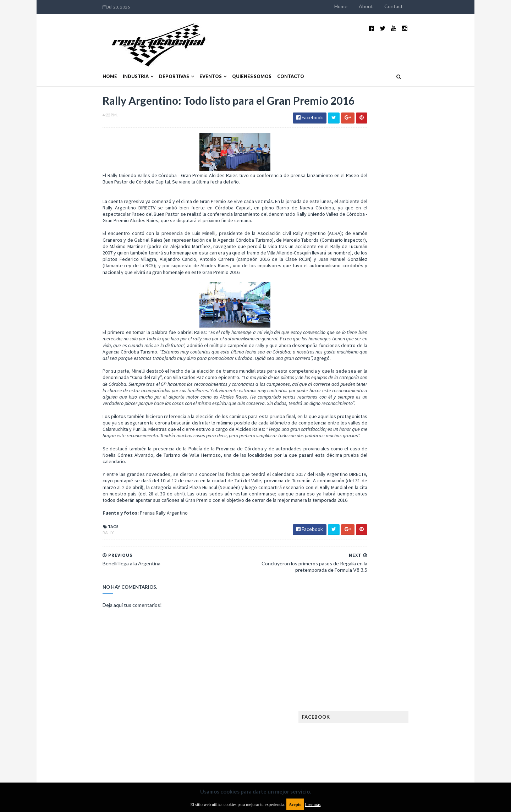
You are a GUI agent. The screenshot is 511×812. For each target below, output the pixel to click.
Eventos (165, 59)
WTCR (375, 633)
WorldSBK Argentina (413, 633)
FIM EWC (417, 519)
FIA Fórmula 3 (362, 519)
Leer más (313, 805)
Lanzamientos (408, 553)
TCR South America (369, 621)
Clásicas (357, 474)
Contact (439, 6)
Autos (419, 462)
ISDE (391, 542)
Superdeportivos (421, 610)
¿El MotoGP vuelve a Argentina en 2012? (406, 344)
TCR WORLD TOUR (416, 621)
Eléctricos (360, 485)
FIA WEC (393, 519)
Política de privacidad (214, 754)
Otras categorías (368, 599)
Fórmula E (421, 530)
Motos (407, 576)
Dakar (425, 474)
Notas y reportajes (369, 587)
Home (387, 6)
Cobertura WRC (392, 474)
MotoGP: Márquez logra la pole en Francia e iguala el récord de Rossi (413, 382)
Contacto (245, 59)
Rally (62, 559)
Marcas (400, 564)
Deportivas (128, 59)
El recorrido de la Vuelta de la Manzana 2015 (414, 308)
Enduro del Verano (369, 496)
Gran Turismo (363, 542)
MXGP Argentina (366, 564)
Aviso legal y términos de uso (89, 754)
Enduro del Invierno (402, 485)
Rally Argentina (414, 599)
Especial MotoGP (417, 496)
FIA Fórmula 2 (399, 508)
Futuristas (360, 530)
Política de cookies (345, 754)
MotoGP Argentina (369, 576)
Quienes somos (206, 59)
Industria (90, 59)
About (412, 6)
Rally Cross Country (371, 610)
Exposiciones (362, 508)
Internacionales (366, 553)
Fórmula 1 (391, 530)
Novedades (411, 587)
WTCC (354, 633)
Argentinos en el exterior (376, 462)
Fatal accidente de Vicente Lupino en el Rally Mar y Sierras (414, 417)
